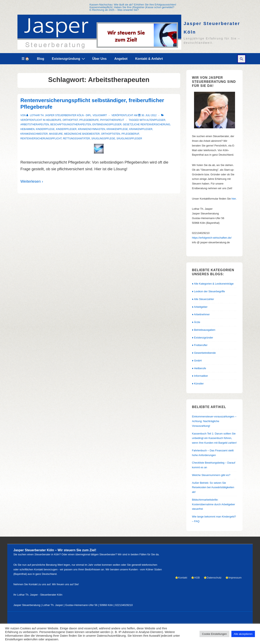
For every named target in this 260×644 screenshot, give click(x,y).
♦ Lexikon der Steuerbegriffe (209, 291)
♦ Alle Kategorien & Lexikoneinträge (213, 284)
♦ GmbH (197, 361)
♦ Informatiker (200, 376)
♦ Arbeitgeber (200, 307)
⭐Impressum (233, 578)
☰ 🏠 (25, 59)
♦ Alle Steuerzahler (203, 299)
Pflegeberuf (130, 134)
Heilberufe (53, 120)
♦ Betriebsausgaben (204, 330)
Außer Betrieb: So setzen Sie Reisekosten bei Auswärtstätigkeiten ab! (213, 487)
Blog (41, 59)
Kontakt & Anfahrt (149, 59)
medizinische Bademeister (82, 134)
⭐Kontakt (181, 578)
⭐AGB (195, 578)
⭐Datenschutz (213, 578)
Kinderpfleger (66, 129)
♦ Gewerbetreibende (204, 353)
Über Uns (99, 59)
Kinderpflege (45, 129)
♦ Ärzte (196, 322)
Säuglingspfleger (129, 139)
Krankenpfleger (141, 129)
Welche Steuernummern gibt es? (211, 475)
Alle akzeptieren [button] (243, 634)
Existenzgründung (69, 59)
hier (234, 199)
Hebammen (28, 129)
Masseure (56, 134)
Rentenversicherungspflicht (41, 139)
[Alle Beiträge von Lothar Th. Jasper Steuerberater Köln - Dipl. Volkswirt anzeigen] (67, 115)
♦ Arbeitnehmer (201, 314)
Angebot (121, 59)
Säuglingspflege (103, 139)
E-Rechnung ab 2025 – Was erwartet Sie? (114, 10)
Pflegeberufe (89, 120)
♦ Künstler (198, 384)
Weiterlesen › (32, 181)
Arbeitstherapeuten (35, 124)
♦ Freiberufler (200, 345)
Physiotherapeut (112, 120)
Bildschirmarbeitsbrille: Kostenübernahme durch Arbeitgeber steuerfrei (214, 504)
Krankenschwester (34, 134)
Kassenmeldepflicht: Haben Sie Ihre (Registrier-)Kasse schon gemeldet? (132, 7)
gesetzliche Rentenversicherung (146, 124)
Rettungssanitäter (76, 139)
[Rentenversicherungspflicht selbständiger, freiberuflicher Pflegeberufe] (149, 115)
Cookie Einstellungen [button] (214, 634)
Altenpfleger (156, 120)
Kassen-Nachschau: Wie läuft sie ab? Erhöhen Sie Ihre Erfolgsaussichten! (133, 5)
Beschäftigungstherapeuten (71, 124)
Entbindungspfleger (107, 124)
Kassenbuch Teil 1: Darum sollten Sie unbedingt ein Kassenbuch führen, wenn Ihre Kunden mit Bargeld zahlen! (214, 438)
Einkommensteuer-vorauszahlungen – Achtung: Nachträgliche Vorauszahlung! (214, 421)
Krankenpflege (117, 129)
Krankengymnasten (92, 129)
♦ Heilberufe (199, 368)
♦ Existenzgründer (203, 338)
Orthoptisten (111, 134)
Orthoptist (70, 120)
